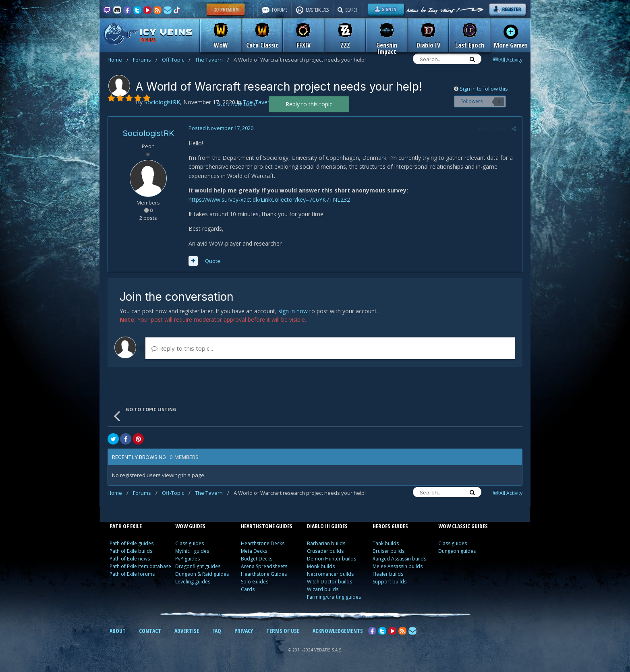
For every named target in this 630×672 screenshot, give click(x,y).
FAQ (217, 631)
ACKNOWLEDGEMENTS (338, 631)
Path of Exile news (130, 559)
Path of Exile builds (131, 551)
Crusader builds (325, 551)
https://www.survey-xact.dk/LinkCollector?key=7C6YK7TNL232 (269, 200)
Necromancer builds (330, 574)
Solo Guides (255, 582)
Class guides (190, 543)
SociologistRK (148, 133)
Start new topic (237, 104)
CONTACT (150, 631)
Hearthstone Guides (264, 574)
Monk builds (321, 566)
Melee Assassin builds (398, 566)
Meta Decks (254, 551)
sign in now (293, 311)
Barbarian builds (326, 543)
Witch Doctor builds (330, 582)
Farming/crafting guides (334, 597)
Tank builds (386, 543)
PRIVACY (244, 631)
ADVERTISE (187, 631)
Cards (248, 589)
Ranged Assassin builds (399, 559)
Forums (145, 60)
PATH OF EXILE (126, 526)
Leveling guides (193, 582)
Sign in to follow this (484, 89)
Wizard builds (323, 589)
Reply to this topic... (182, 348)
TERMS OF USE (283, 631)
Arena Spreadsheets (264, 566)
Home (118, 60)
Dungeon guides (457, 551)
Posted (221, 128)
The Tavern (212, 60)
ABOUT (118, 631)
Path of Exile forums (132, 574)
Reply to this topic (309, 104)
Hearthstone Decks (263, 543)
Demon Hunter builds (332, 559)
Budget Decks (257, 559)
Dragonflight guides (198, 566)
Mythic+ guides (192, 551)
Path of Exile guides (132, 543)
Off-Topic (176, 60)
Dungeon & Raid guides (202, 574)
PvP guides (188, 559)
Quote (213, 261)
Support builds (390, 582)
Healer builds (388, 574)
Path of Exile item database (140, 566)
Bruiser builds (389, 551)
